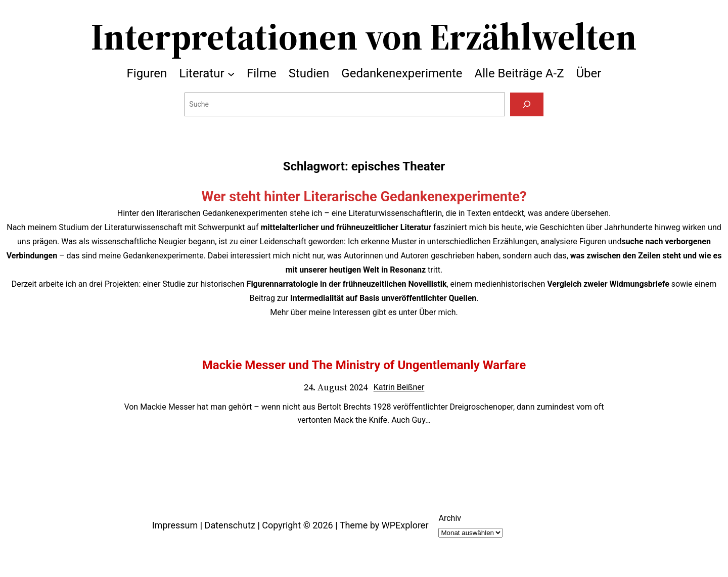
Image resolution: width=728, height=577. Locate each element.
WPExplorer (405, 525)
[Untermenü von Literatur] (231, 73)
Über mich (437, 312)
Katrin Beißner (399, 387)
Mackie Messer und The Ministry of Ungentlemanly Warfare (364, 365)
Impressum (175, 525)
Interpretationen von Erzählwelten (364, 36)
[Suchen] (527, 104)
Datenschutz (230, 525)
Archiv (450, 518)
